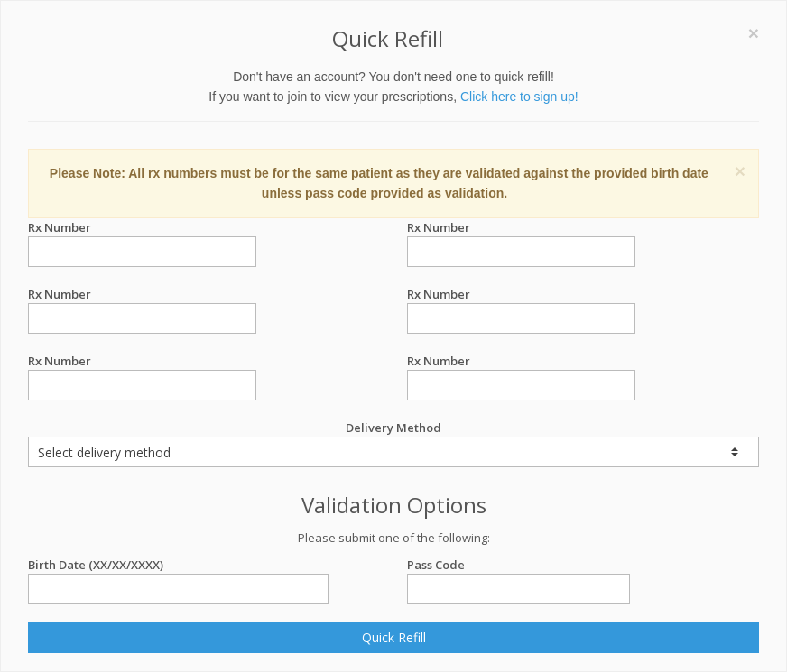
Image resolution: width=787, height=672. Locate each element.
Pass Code (518, 565)
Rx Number (142, 228)
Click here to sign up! (519, 97)
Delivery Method (393, 443)
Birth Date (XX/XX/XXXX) (178, 565)
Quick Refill (394, 637)
